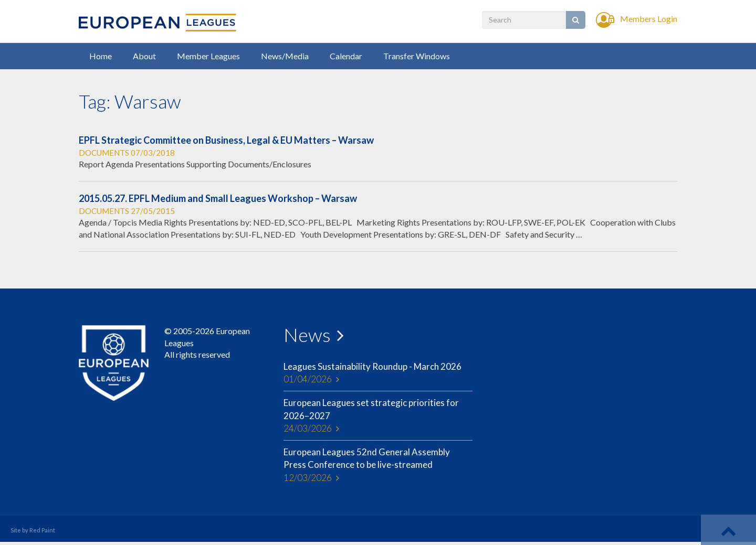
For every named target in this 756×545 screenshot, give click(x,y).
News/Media (285, 56)
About (144, 56)
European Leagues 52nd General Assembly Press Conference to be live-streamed (378, 465)
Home (101, 56)
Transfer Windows (417, 56)
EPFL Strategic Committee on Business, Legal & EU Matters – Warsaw (226, 140)
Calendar (346, 56)
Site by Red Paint (33, 530)
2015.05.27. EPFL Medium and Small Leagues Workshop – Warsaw (218, 198)
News (307, 335)
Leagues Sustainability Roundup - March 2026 (378, 373)
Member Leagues (208, 56)
